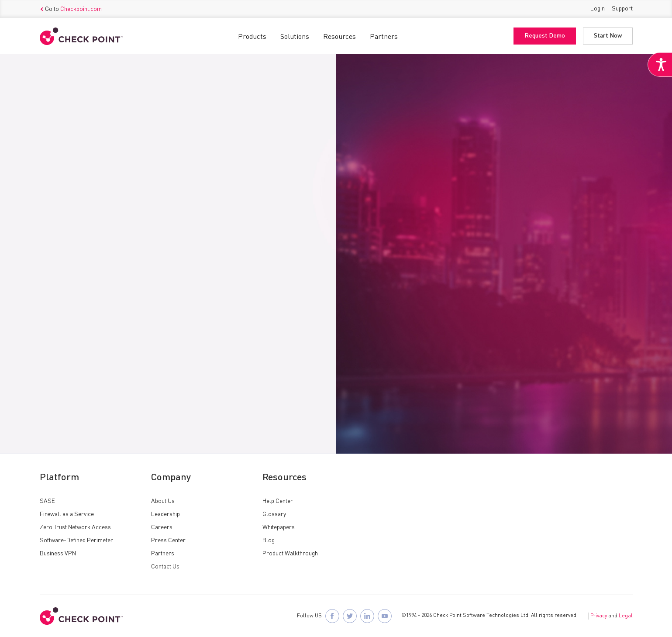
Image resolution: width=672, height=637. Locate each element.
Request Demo (545, 36)
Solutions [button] (295, 37)
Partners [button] (384, 37)
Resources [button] (339, 37)
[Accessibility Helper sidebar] (660, 65)
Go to (71, 9)
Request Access (76, 314)
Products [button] (252, 37)
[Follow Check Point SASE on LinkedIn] (367, 616)
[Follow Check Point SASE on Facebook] (332, 616)
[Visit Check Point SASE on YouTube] (385, 616)
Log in (171, 339)
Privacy (599, 616)
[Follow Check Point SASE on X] (350, 616)
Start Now (608, 36)
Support (622, 9)
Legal (626, 616)
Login (598, 9)
